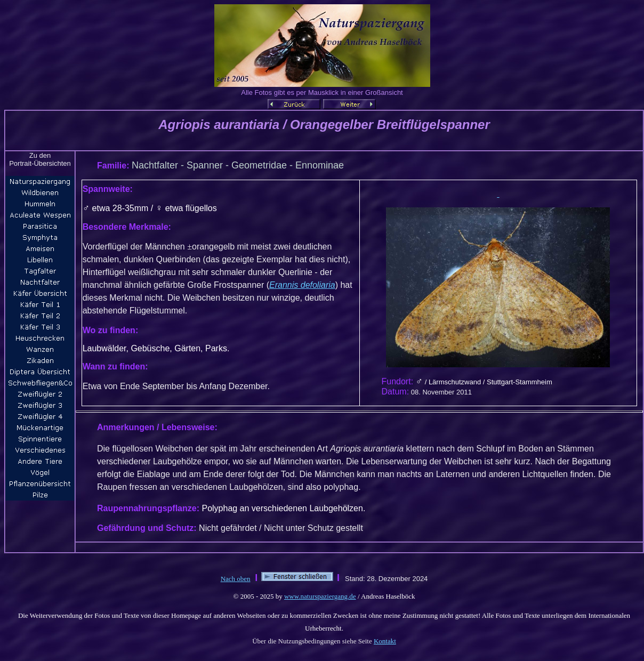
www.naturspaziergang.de (320, 596)
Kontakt (385, 641)
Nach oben (236, 579)
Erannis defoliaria (302, 285)
